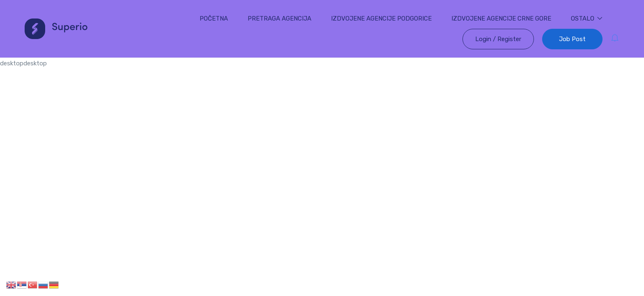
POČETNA (214, 18)
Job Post (572, 39)
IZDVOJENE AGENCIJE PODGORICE (381, 18)
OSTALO (587, 18)
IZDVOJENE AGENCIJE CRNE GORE (501, 18)
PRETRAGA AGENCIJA (279, 18)
